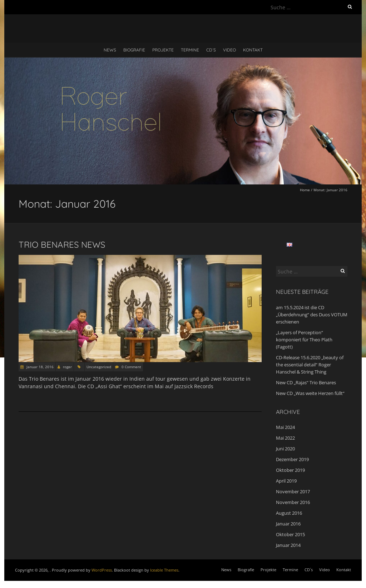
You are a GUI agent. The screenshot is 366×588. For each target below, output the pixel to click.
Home (305, 190)
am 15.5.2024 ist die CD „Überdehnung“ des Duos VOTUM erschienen (312, 315)
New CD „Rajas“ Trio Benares (306, 382)
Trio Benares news (62, 244)
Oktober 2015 (290, 534)
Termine (190, 50)
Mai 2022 (285, 438)
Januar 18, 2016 (39, 367)
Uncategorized (99, 367)
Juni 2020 (285, 449)
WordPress (102, 570)
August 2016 (289, 513)
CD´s (211, 50)
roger (67, 367)
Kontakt (253, 50)
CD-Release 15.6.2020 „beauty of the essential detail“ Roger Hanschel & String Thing (310, 365)
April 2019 (286, 481)
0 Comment (131, 367)
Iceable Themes (164, 570)
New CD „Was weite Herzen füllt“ (310, 393)
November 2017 (293, 491)
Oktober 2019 (290, 470)
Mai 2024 (285, 427)
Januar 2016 (288, 524)
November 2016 (293, 502)
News (110, 50)
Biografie (134, 50)
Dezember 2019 (292, 459)
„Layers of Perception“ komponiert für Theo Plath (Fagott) (304, 340)
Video (229, 50)
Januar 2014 (288, 545)
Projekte (163, 50)
